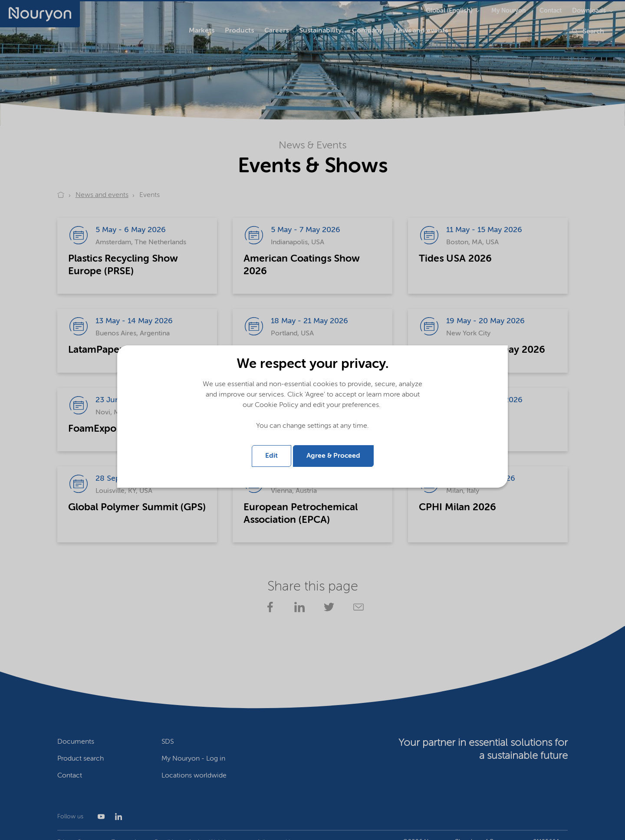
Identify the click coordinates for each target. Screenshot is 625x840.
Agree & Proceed (333, 456)
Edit (271, 456)
